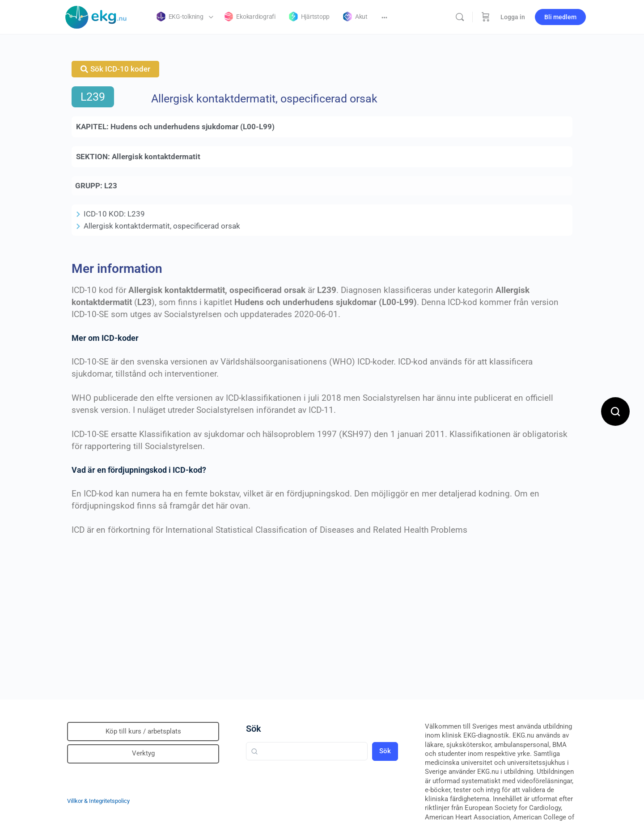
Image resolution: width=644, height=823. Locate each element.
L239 (93, 97)
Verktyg (143, 753)
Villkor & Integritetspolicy (98, 801)
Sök (254, 729)
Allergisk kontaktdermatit (156, 157)
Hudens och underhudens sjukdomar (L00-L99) (193, 127)
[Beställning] (486, 17)
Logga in (513, 17)
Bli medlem (560, 17)
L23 (111, 186)
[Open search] (615, 411)
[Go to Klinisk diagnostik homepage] (96, 16)
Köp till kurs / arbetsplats (143, 731)
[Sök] (460, 17)
